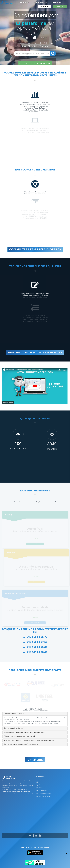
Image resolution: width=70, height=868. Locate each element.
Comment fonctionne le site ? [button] (14, 714)
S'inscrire (60, 8)
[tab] (35, 714)
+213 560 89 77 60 (35, 642)
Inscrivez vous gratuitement (35, 63)
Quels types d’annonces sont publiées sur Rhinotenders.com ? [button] (25, 732)
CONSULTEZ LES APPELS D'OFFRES (35, 249)
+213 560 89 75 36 (35, 647)
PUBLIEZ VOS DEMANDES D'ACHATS (35, 352)
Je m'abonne (35, 760)
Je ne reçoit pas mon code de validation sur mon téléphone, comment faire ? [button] (30, 740)
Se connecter (44, 8)
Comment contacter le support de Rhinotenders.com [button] (22, 744)
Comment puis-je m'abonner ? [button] (14, 728)
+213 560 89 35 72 (35, 637)
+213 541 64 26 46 (35, 652)
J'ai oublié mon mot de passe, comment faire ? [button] (19, 736)
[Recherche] (53, 53)
